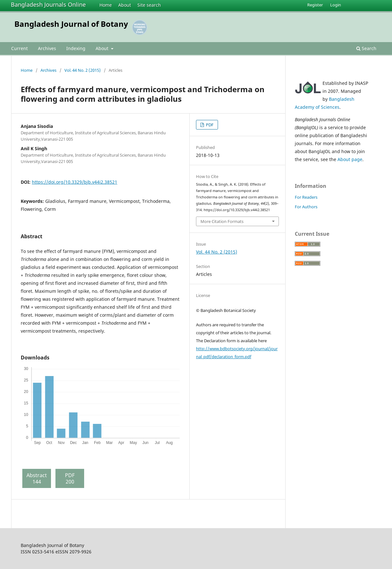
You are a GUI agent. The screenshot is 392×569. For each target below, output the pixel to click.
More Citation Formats (222, 221)
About (125, 5)
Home (106, 5)
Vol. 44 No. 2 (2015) (83, 70)
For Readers (306, 197)
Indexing (76, 48)
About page (350, 159)
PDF (209, 125)
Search (366, 48)
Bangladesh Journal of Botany (71, 24)
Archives (47, 48)
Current (19, 48)
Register (315, 5)
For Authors (306, 207)
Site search (149, 5)
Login (336, 5)
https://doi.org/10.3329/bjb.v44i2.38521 (75, 182)
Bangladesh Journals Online (48, 4)
